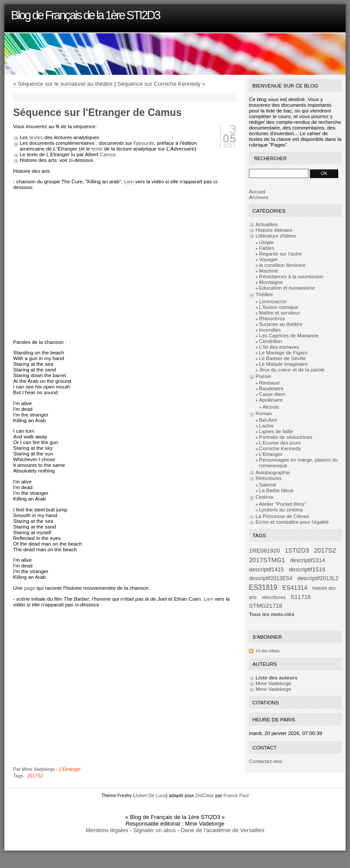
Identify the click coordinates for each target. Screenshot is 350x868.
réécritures (274, 597)
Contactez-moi (265, 761)
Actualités (267, 224)
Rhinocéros (272, 318)
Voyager (268, 259)
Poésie (263, 376)
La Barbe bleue (276, 490)
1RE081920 (264, 551)
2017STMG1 (267, 560)
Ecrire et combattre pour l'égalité (292, 522)
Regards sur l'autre (280, 254)
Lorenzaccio (273, 301)
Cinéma (264, 497)
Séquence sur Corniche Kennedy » (161, 84)
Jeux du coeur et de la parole (292, 369)
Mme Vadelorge (273, 683)
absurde (145, 143)
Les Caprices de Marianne (289, 335)
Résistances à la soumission (291, 276)
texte (97, 149)
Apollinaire (271, 400)
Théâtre (264, 294)
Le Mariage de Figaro (283, 352)
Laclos (266, 425)
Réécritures (269, 478)
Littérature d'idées (276, 236)
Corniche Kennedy (280, 448)
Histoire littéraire (274, 230)
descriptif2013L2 (318, 578)
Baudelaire (271, 388)
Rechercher (270, 159)
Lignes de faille (276, 431)
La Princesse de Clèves (282, 516)
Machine (269, 271)
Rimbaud (269, 383)
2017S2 (35, 776)
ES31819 (263, 587)
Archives (259, 197)
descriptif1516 (307, 569)
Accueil (257, 191)
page (30, 588)
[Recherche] (279, 173)
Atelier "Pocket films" (282, 504)
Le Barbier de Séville (283, 358)
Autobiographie (273, 472)
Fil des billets (268, 651)
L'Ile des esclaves (279, 347)
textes (36, 137)
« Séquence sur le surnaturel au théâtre (63, 84)
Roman (264, 413)
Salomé (268, 485)
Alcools (271, 407)
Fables (267, 248)
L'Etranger (70, 769)
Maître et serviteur (280, 313)
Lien (129, 181)
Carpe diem (272, 394)
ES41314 (295, 588)
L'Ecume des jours (280, 443)
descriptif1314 (308, 560)
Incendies (270, 330)
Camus (108, 154)
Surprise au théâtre (281, 324)
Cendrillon (270, 341)
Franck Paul (236, 795)
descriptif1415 (266, 569)
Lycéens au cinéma (281, 509)
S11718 (301, 597)
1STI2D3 (297, 550)
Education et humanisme (287, 288)
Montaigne (271, 282)
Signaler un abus (154, 830)
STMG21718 (266, 606)
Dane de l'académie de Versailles (222, 830)
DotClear (205, 795)
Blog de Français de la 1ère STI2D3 (85, 15)
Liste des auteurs (276, 677)
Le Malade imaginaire (283, 364)
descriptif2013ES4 (271, 578)
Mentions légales (107, 830)
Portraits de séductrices (286, 437)
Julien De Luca (150, 795)
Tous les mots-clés (272, 614)
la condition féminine (282, 265)
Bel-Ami (268, 420)
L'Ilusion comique (279, 307)
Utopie (266, 242)
